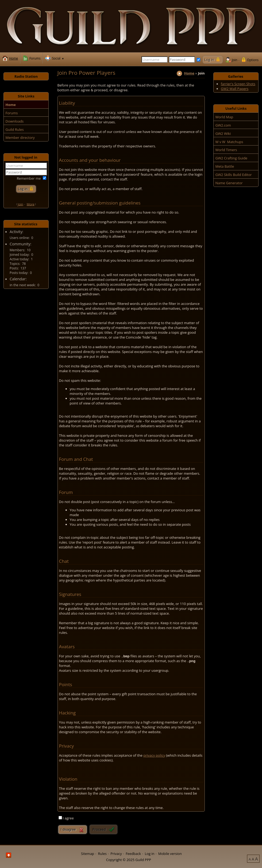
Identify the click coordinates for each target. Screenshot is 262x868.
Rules (102, 853)
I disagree (68, 829)
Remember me (29, 178)
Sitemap (88, 853)
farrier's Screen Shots (238, 84)
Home (189, 73)
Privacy (116, 853)
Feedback (133, 853)
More (31, 204)
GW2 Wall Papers (235, 89)
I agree (68, 818)
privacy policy (154, 755)
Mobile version (170, 853)
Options (253, 60)
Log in (149, 853)
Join (234, 60)
